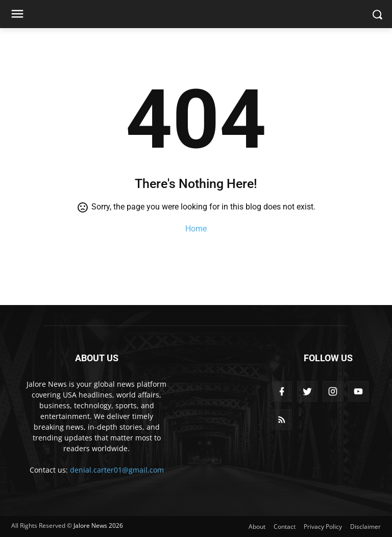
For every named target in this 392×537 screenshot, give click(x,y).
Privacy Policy (323, 527)
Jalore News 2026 (98, 526)
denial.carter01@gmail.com (117, 470)
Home (196, 229)
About (257, 527)
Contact (285, 527)
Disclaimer (365, 527)
